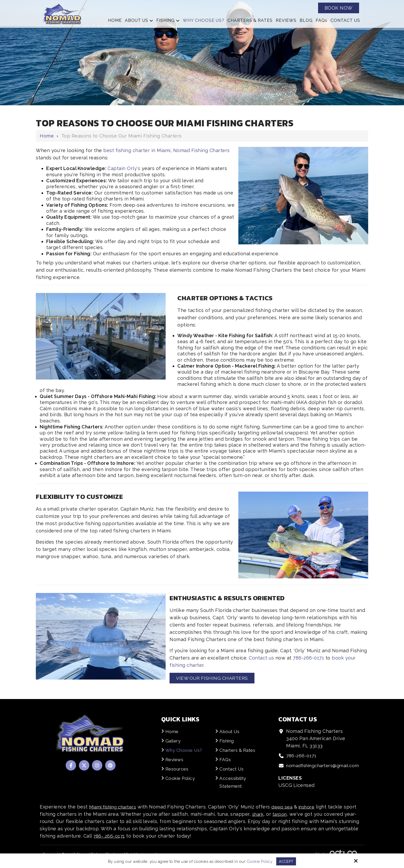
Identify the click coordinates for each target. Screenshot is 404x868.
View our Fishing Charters (213, 678)
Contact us (261, 658)
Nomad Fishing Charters (201, 150)
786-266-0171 (308, 658)
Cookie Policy (259, 861)
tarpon (282, 819)
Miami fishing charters (115, 811)
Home (47, 136)
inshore (313, 811)
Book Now (339, 8)
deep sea (287, 811)
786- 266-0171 (110, 841)
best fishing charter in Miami (137, 150)
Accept (286, 861)
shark (259, 819)
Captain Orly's (124, 168)
